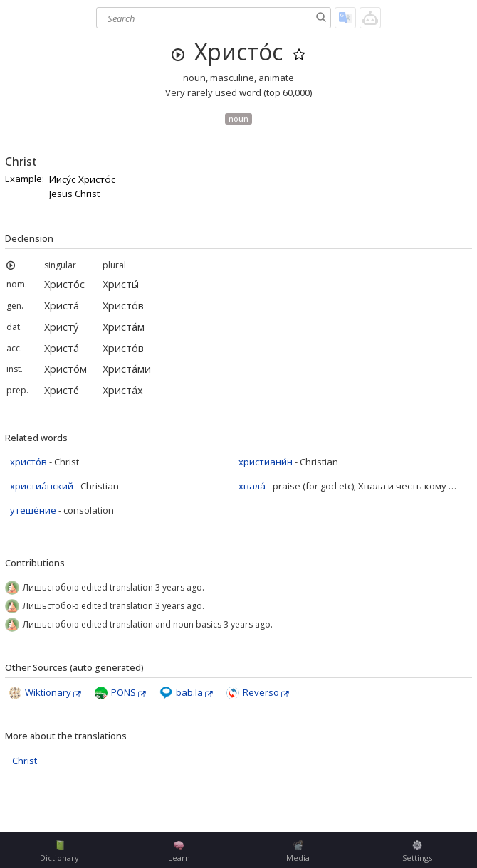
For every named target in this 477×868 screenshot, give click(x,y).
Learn (179, 852)
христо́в (28, 462)
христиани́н (266, 462)
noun (238, 118)
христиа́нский (42, 486)
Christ (25, 761)
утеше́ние (33, 510)
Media (298, 852)
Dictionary (59, 852)
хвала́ (252, 486)
